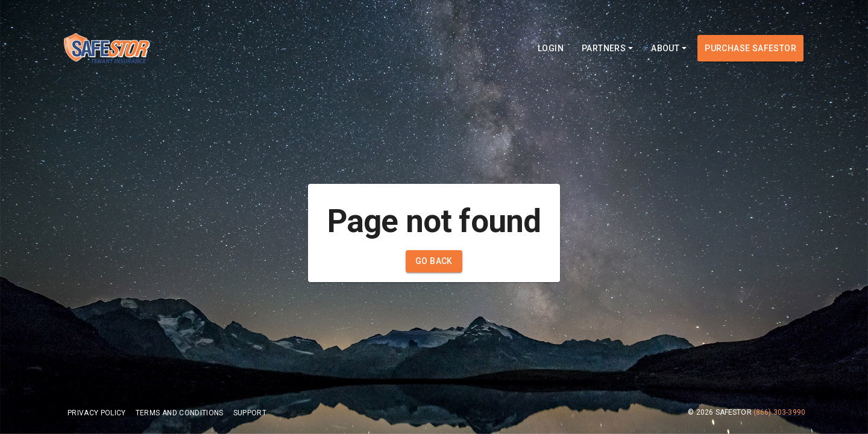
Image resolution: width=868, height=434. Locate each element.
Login (551, 48)
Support (250, 413)
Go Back (434, 261)
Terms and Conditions (180, 413)
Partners (607, 48)
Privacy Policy (97, 413)
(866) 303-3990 (779, 412)
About (669, 48)
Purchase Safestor (750, 48)
